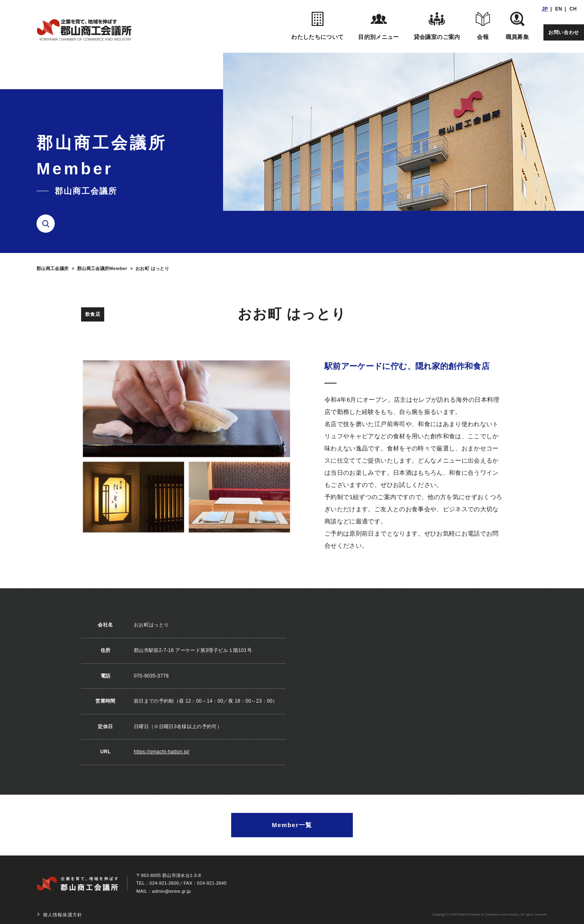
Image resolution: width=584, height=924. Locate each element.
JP (545, 9)
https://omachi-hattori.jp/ (162, 752)
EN (559, 9)
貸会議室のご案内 (437, 26)
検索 (49, 224)
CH (573, 9)
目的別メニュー (378, 26)
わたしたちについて (317, 26)
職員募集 (517, 26)
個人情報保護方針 (63, 915)
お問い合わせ (564, 32)
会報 (483, 26)
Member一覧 (292, 825)
